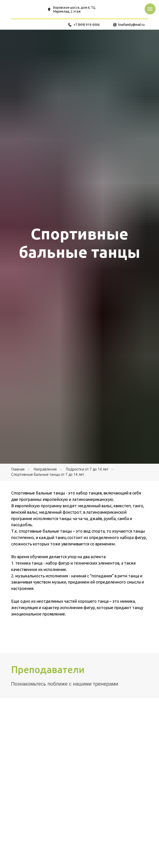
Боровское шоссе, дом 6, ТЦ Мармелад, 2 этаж (74, 9)
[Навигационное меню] (150, 9)
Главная (18, 469)
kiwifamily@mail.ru (132, 25)
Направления (45, 469)
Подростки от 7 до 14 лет (87, 469)
